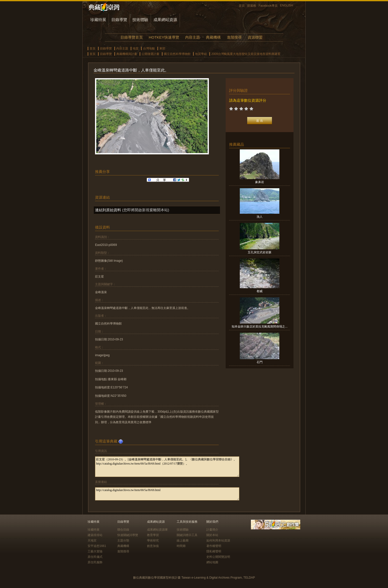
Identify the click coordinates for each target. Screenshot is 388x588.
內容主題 (193, 37)
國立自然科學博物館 (177, 54)
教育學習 (153, 535)
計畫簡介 (212, 530)
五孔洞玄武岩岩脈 (260, 252)
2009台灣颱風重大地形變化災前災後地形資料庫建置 (246, 54)
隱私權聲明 (214, 551)
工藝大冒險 (95, 551)
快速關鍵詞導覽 (128, 535)
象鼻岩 (260, 182)
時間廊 (181, 546)
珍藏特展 (98, 20)
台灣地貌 (149, 48)
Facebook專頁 (268, 6)
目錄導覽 (119, 20)
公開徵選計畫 (150, 54)
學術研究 (153, 541)
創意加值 (153, 546)
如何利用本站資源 (218, 541)
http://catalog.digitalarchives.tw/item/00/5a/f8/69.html (167, 494)
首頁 (242, 6)
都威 (260, 291)
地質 (136, 48)
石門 (260, 362)
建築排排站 (95, 535)
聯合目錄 (123, 530)
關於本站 (212, 535)
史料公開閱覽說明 (218, 557)
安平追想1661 (97, 546)
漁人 (260, 217)
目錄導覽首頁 (132, 37)
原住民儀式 (95, 557)
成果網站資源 (165, 20)
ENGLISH (287, 5)
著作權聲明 (214, 546)
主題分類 (123, 541)
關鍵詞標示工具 (187, 535)
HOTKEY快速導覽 (164, 37)
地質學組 (201, 54)
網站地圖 (212, 562)
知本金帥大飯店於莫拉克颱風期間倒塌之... (260, 327)
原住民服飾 (95, 562)
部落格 (252, 6)
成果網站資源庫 (157, 530)
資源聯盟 (255, 37)
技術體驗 (140, 20)
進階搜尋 (234, 37)
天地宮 (92, 541)
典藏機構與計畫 (127, 54)
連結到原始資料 (108, 210)
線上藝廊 (183, 541)
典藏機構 (213, 37)
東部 (162, 48)
